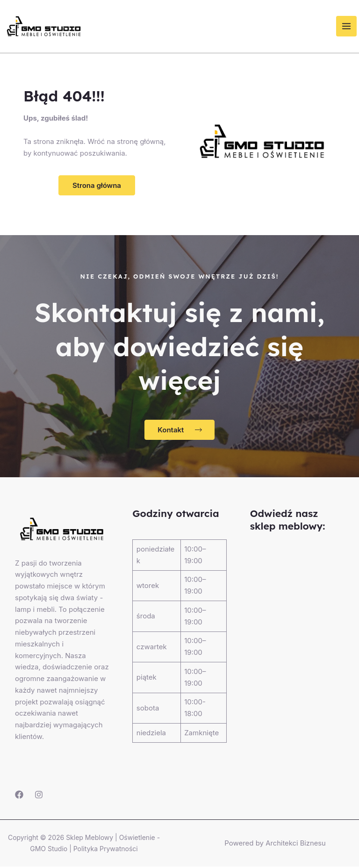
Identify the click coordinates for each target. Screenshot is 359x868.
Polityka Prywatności (106, 850)
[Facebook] (19, 796)
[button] (97, 187)
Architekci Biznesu (296, 844)
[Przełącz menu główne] (349, 27)
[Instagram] (39, 796)
